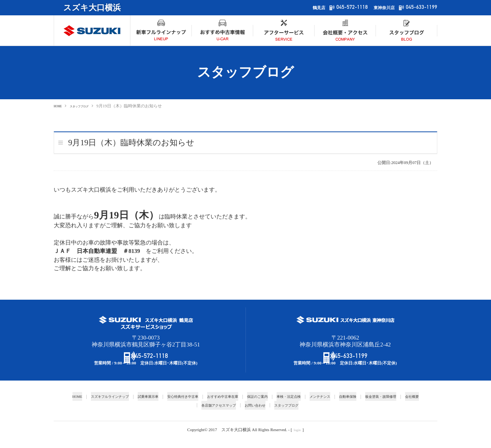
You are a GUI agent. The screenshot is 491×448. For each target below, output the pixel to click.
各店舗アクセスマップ (227, 415)
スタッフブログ (89, 106)
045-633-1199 (419, 7)
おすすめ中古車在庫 (233, 406)
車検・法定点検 (309, 406)
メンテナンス (346, 406)
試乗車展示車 (145, 406)
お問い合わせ (269, 415)
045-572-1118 (345, 7)
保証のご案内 (273, 406)
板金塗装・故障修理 (416, 406)
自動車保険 (378, 406)
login (297, 440)
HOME (60, 106)
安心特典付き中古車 (186, 406)
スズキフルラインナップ (101, 406)
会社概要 (188, 415)
